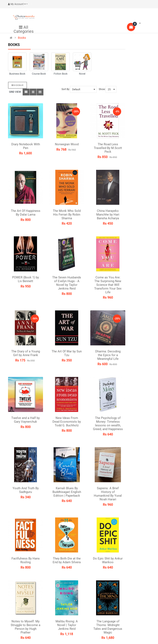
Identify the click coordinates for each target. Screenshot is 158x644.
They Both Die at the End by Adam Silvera (67, 560)
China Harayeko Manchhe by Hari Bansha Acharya (108, 215)
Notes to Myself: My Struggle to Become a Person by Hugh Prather (26, 627)
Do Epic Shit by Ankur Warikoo (108, 560)
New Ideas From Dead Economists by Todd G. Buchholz (67, 422)
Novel (82, 74)
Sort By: (66, 89)
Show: (102, 89)
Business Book (17, 74)
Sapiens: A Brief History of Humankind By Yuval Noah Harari (108, 494)
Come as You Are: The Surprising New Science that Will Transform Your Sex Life (108, 285)
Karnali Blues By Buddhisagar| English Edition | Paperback (67, 492)
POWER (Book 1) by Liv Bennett (26, 279)
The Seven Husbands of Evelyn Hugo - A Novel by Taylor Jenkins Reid (67, 283)
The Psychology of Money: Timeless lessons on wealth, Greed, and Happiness (108, 423)
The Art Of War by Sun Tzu (67, 353)
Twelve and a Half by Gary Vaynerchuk (26, 420)
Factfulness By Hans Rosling (26, 560)
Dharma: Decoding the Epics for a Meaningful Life (108, 355)
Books (22, 38)
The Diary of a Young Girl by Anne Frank (26, 353)
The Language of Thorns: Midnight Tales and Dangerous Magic (108, 627)
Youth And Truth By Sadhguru (26, 490)
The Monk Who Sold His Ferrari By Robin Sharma (67, 215)
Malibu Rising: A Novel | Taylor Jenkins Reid (67, 625)
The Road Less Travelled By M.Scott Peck (108, 148)
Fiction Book (61, 74)
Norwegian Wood (67, 144)
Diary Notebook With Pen (26, 146)
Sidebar (17, 85)
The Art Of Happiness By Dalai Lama (26, 213)
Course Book (39, 74)
